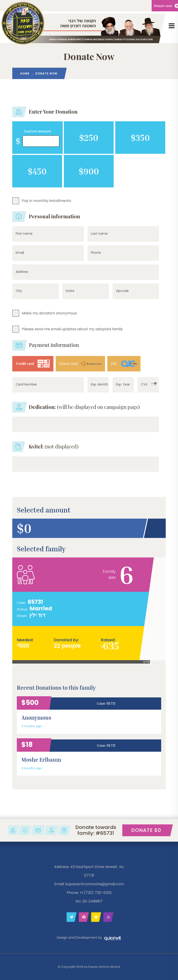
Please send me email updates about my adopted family (72, 329)
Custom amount (38, 131)
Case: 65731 (106, 704)
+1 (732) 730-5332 (96, 893)
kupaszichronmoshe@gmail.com (95, 884)
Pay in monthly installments (46, 200)
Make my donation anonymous (49, 313)
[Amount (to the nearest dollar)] (41, 141)
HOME (25, 73)
